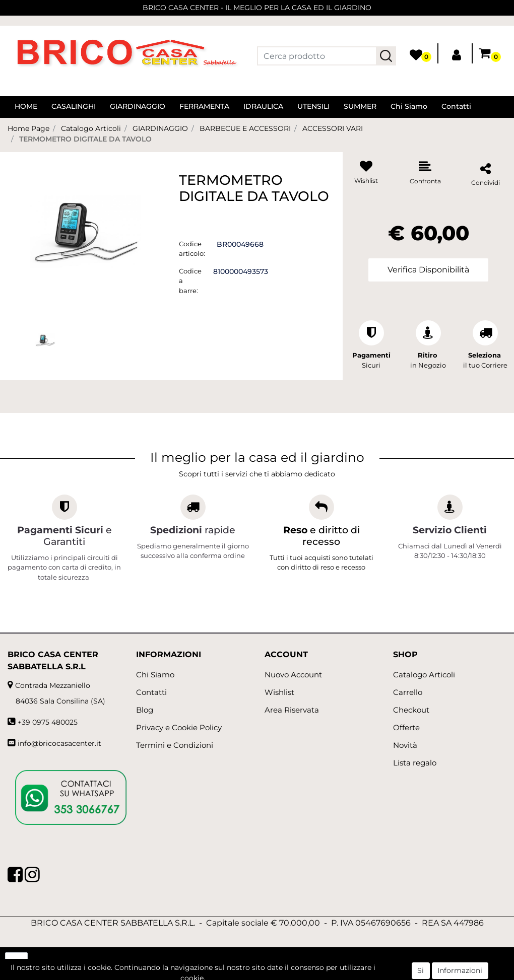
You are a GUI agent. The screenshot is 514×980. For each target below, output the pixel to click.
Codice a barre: (190, 281)
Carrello (408, 692)
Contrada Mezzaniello (53, 685)
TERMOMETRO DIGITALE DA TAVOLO (85, 139)
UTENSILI (313, 106)
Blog (145, 710)
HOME (26, 106)
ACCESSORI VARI (333, 128)
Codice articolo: (192, 249)
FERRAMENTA (204, 106)
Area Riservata (292, 710)
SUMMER (360, 106)
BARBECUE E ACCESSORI (245, 128)
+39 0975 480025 (48, 722)
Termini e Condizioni (175, 745)
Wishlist (279, 692)
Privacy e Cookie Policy (179, 727)
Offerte (406, 727)
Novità (405, 745)
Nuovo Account (293, 675)
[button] (386, 56)
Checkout (411, 710)
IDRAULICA (263, 106)
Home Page (28, 128)
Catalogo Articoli (91, 128)
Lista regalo (415, 763)
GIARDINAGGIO (138, 106)
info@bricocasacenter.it (59, 743)
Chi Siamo (409, 106)
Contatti (456, 106)
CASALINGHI (74, 106)
